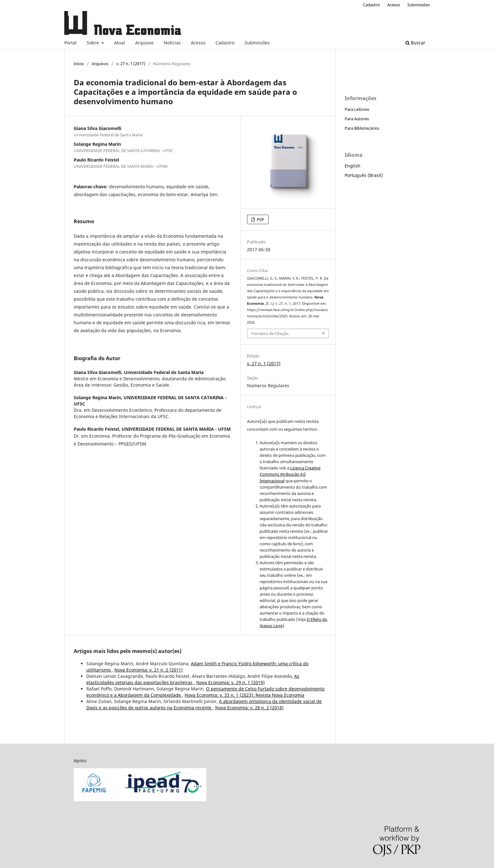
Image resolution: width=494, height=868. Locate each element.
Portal (70, 43)
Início (79, 64)
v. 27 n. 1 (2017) (131, 64)
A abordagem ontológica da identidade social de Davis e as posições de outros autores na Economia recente (204, 704)
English (353, 166)
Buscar (415, 43)
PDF (260, 219)
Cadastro (225, 43)
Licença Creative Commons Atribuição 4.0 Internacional (290, 474)
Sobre (93, 43)
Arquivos (144, 43)
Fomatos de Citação (270, 333)
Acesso (198, 43)
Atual (120, 43)
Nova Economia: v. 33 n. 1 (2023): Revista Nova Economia (244, 695)
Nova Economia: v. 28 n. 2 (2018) (249, 708)
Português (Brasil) (364, 175)
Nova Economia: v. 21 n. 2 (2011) (149, 670)
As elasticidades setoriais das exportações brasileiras (193, 679)
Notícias (172, 43)
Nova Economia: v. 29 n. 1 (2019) (230, 682)
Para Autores (357, 119)
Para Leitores (357, 109)
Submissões (257, 43)
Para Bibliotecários (362, 128)
